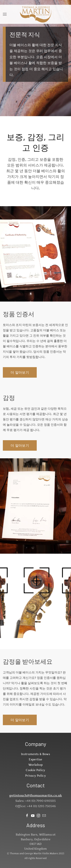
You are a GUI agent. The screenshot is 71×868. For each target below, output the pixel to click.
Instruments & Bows (35, 754)
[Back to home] (35, 14)
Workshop (36, 765)
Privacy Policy (35, 776)
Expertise (35, 759)
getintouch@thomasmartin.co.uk (36, 795)
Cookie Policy (35, 770)
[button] (5, 14)
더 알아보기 (20, 372)
